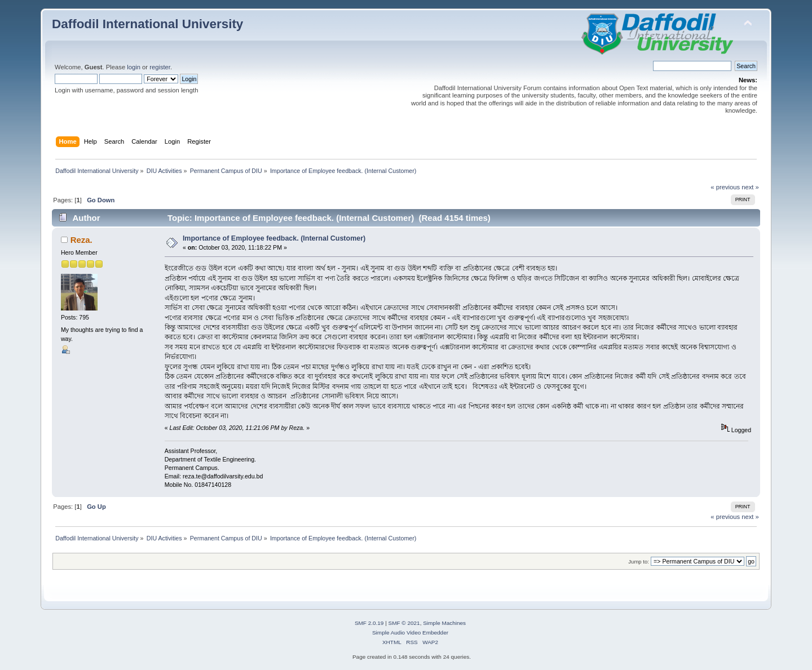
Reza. (81, 240)
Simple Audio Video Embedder (410, 633)
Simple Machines (444, 623)
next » (750, 187)
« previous (725, 187)
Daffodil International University (147, 24)
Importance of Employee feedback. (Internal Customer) (274, 238)
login (134, 67)
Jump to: (639, 562)
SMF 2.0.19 (369, 623)
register (160, 67)
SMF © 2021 (404, 623)
